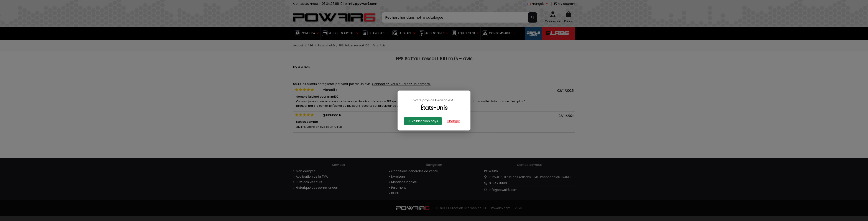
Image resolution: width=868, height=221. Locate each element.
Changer (453, 121)
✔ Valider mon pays (423, 121)
